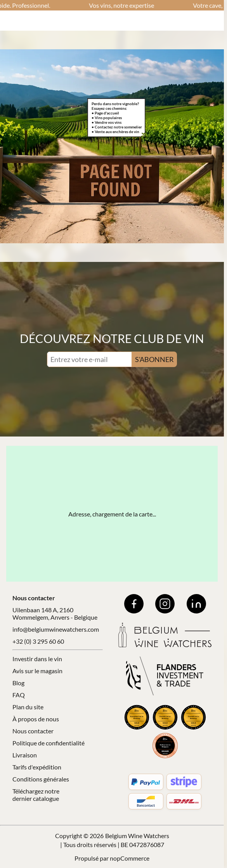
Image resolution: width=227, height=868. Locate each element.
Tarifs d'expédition (37, 767)
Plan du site (28, 707)
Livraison (25, 755)
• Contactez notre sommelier (117, 127)
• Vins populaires (107, 118)
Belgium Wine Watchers (137, 836)
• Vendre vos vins (107, 122)
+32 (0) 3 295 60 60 (38, 641)
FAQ (19, 695)
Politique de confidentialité (49, 743)
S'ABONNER (154, 359)
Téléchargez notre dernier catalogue (36, 795)
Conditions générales (41, 779)
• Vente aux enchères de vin (115, 132)
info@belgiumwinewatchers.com (56, 629)
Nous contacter (33, 731)
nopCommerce (130, 858)
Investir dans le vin (37, 659)
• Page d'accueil (105, 113)
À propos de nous (36, 719)
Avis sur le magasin (37, 671)
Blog (18, 683)
